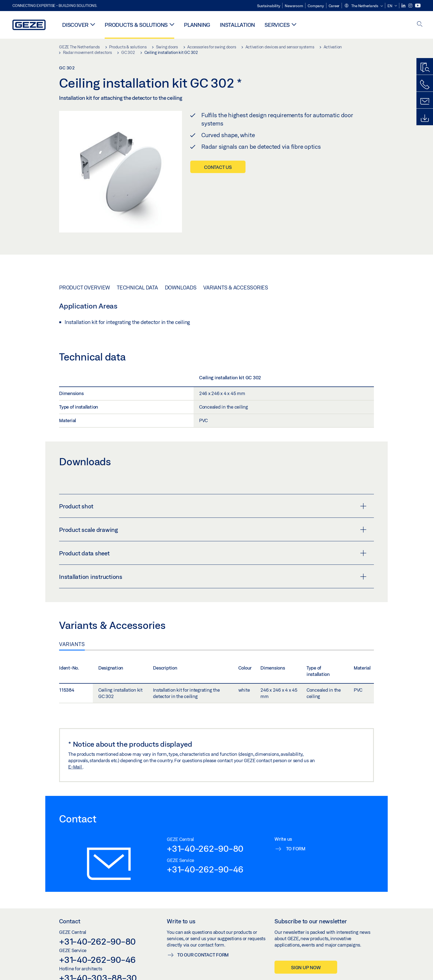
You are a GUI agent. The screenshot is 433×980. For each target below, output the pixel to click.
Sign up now (306, 967)
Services (277, 25)
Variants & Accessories (236, 288)
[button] (363, 6)
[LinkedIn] (404, 6)
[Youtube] (418, 6)
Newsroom (294, 6)
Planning (197, 25)
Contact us (218, 167)
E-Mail (75, 767)
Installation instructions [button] (213, 577)
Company (316, 6)
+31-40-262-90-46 (205, 869)
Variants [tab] (72, 644)
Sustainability (269, 6)
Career (334, 6)
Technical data (137, 288)
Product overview (85, 288)
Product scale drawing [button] (213, 530)
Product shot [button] (213, 506)
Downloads (181, 288)
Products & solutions (136, 25)
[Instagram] (411, 6)
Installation (237, 25)
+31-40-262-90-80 (205, 848)
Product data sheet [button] (213, 553)
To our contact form (203, 955)
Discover (75, 25)
